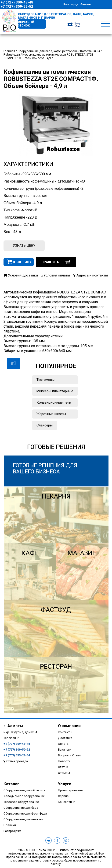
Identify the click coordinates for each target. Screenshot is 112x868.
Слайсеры (45, 425)
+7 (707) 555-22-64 (17, 755)
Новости (64, 761)
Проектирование (70, 790)
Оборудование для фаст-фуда (25, 813)
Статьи (63, 767)
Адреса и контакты (91, 275)
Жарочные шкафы (51, 414)
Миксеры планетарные (55, 391)
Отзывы (64, 773)
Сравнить (56, 262)
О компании (69, 726)
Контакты (65, 732)
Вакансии (65, 750)
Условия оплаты (56, 275)
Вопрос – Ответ (70, 755)
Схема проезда (17, 761)
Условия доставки (21, 275)
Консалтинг (66, 802)
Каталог (11, 784)
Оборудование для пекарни (23, 819)
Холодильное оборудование (24, 796)
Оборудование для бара (21, 808)
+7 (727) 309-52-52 (17, 7)
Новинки (10, 825)
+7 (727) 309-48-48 (17, 2)
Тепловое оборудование (21, 802)
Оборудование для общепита (24, 790)
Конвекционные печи (54, 402)
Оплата (63, 744)
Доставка (65, 738)
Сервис (63, 796)
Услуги (65, 784)
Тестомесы (45, 380)
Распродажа (12, 831)
